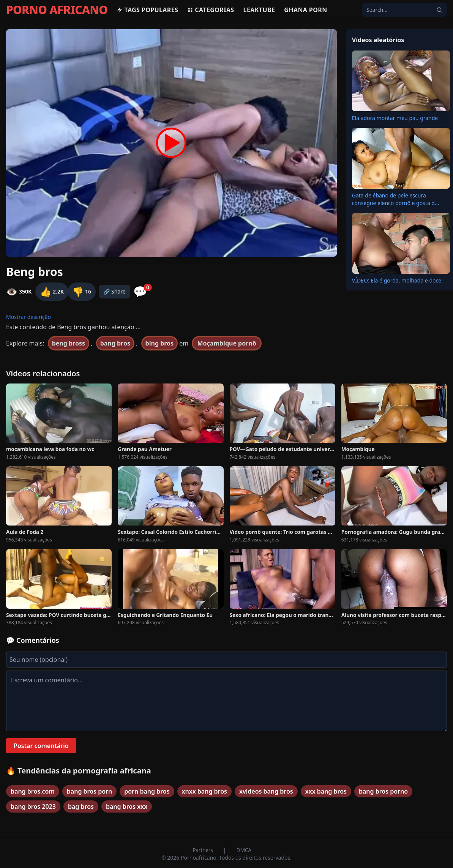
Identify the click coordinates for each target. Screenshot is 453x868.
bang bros (115, 343)
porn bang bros (147, 791)
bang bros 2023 (33, 806)
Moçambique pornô (226, 343)
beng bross (69, 343)
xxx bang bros (326, 791)
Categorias (211, 10)
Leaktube (259, 10)
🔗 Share (114, 291)
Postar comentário (41, 746)
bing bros (160, 343)
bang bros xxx (127, 806)
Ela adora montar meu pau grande (395, 118)
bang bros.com (33, 791)
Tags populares (147, 10)
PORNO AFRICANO (57, 10)
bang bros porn (89, 791)
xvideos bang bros (266, 791)
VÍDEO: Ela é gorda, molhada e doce (397, 280)
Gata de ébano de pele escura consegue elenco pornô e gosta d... (396, 199)
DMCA (244, 850)
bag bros (81, 806)
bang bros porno (383, 791)
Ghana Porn (305, 10)
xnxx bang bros (204, 791)
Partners (203, 850)
